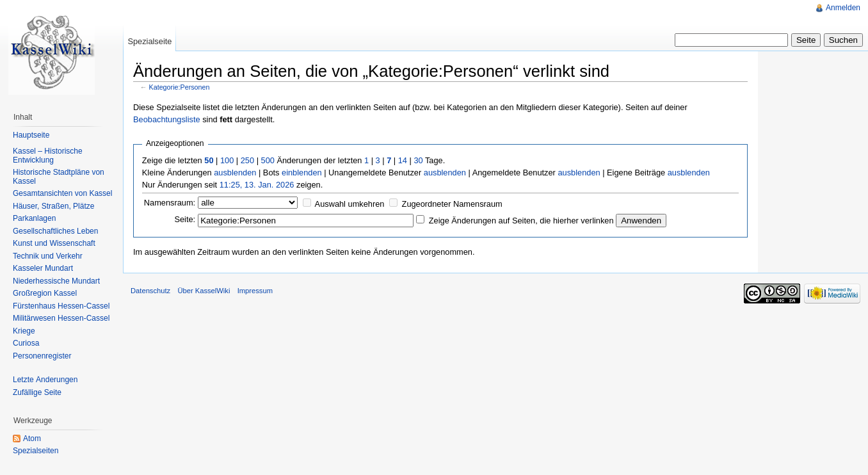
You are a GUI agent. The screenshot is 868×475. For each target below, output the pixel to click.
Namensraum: (170, 203)
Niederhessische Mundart (56, 281)
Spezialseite (149, 41)
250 (247, 160)
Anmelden (843, 8)
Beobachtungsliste (167, 119)
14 (403, 160)
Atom (32, 439)
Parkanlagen (34, 218)
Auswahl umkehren (350, 204)
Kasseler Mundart (43, 268)
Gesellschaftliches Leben (55, 231)
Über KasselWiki (204, 291)
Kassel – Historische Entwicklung (48, 156)
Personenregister (42, 356)
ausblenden (235, 173)
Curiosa (26, 343)
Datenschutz (150, 291)
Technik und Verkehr (48, 256)
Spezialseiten (36, 451)
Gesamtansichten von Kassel (62, 193)
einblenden (302, 173)
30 (418, 160)
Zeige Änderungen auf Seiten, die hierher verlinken (521, 221)
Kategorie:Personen (180, 87)
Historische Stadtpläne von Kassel (59, 177)
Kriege (24, 331)
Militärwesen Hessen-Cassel (61, 318)
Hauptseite (31, 135)
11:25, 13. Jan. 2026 (257, 185)
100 (227, 160)
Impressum (255, 291)
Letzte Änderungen (45, 380)
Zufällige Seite (37, 392)
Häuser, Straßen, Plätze (53, 206)
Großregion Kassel (45, 293)
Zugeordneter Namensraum (452, 204)
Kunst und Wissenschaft (54, 243)
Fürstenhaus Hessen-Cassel (61, 306)
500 (268, 160)
